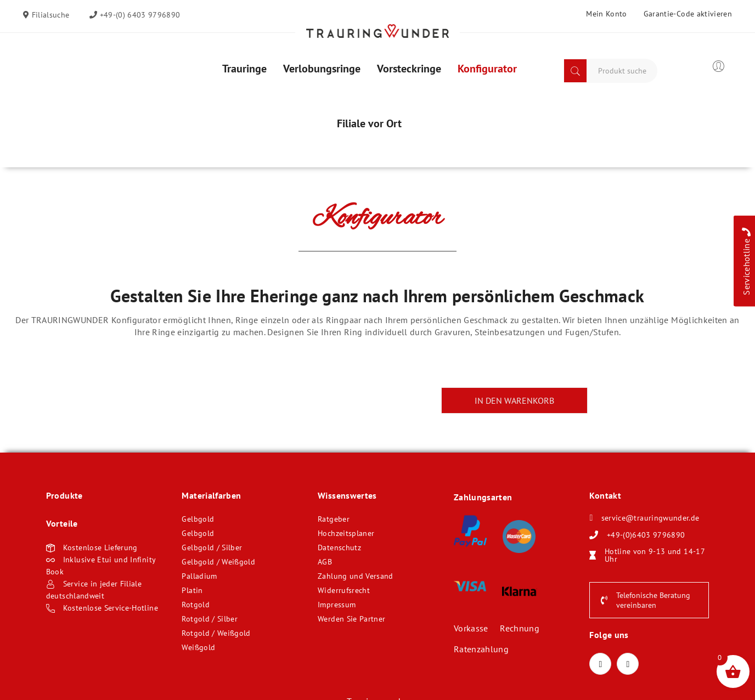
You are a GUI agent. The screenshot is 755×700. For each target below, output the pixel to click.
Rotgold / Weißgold (216, 633)
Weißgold (198, 647)
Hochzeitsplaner (346, 533)
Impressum (337, 605)
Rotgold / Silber (210, 619)
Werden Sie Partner (351, 619)
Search (575, 71)
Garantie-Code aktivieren (688, 14)
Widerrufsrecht (344, 590)
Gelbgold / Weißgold (218, 562)
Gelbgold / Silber (212, 547)
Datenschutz (339, 547)
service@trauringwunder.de (650, 518)
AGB (325, 562)
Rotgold (195, 605)
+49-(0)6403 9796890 (646, 535)
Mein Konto (607, 14)
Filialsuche (49, 15)
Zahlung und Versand (356, 576)
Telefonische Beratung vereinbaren (646, 600)
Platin (192, 590)
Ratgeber (334, 519)
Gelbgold (198, 519)
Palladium (199, 576)
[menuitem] (244, 69)
